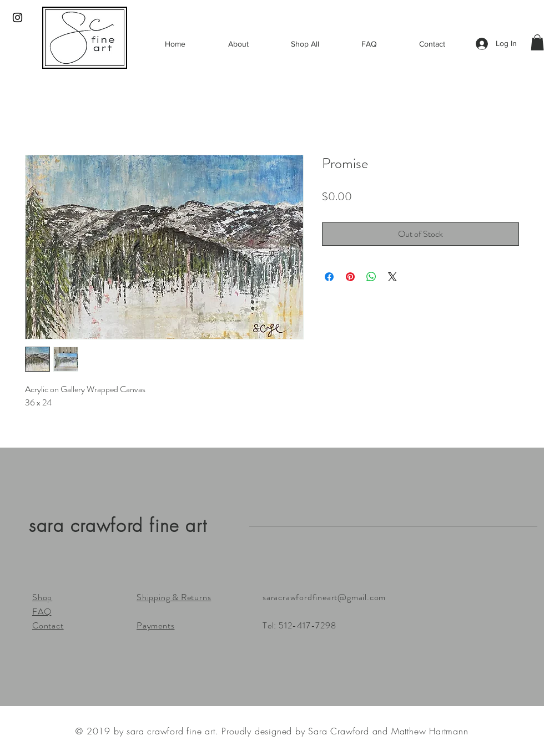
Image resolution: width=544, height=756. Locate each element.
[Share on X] (392, 277)
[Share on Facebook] (329, 277)
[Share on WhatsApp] (371, 277)
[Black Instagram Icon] (17, 17)
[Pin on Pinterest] (350, 277)
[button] (537, 42)
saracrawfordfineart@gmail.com (324, 597)
